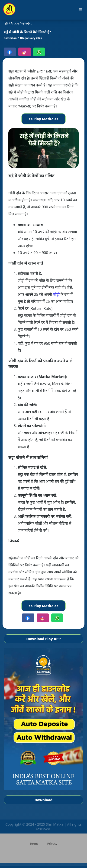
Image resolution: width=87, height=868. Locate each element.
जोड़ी (56, 294)
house (6, 23)
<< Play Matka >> (44, 119)
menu (80, 9)
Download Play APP (44, 639)
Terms (34, 844)
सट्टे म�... (27, 23)
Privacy (52, 844)
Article (15, 23)
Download (43, 800)
